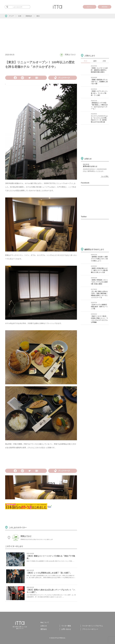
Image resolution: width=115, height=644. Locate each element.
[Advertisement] (57, 33)
